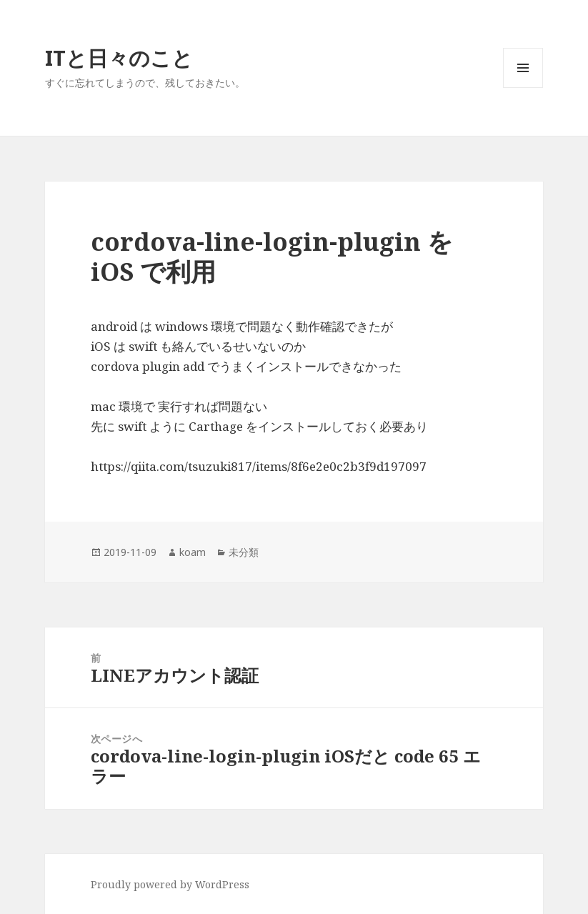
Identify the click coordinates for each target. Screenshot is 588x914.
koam (193, 552)
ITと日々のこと (119, 58)
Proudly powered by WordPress (170, 884)
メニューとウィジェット (523, 88)
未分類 (244, 552)
